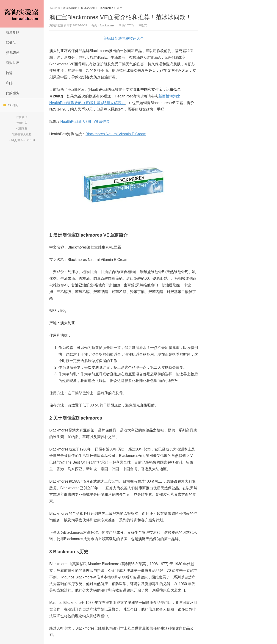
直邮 (9, 83)
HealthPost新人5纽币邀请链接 (85, 122)
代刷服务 (22, 129)
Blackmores (106, 8)
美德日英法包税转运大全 (124, 38)
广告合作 (22, 117)
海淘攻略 (13, 32)
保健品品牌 (88, 8)
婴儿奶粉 (13, 53)
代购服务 (13, 93)
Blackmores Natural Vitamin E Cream (116, 134)
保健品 (11, 43)
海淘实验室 (22, 14)
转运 (9, 73)
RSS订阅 (11, 105)
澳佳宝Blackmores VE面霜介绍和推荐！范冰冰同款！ (120, 17)
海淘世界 (13, 63)
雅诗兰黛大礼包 (22, 134)
